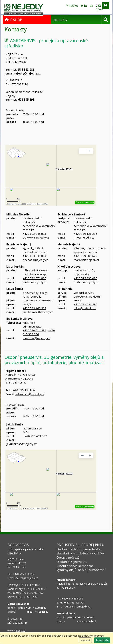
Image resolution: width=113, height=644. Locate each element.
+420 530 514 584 (34, 330)
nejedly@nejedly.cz (27, 73)
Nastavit (85, 640)
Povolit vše (102, 640)
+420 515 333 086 (85, 278)
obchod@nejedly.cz (35, 260)
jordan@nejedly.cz (35, 282)
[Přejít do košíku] (106, 5)
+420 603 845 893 (34, 234)
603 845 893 (26, 100)
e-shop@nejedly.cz (86, 282)
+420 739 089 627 (85, 256)
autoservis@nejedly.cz (30, 394)
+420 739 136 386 (85, 234)
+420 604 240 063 (34, 256)
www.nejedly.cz (16, 631)
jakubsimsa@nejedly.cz (38, 312)
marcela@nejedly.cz (87, 260)
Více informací (97, 636)
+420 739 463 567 (34, 308)
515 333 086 (26, 70)
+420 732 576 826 (34, 278)
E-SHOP (13, 20)
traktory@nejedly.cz (36, 237)
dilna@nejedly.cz (85, 308)
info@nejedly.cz (84, 237)
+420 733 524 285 (85, 304)
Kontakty (60, 20)
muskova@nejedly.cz (36, 338)
